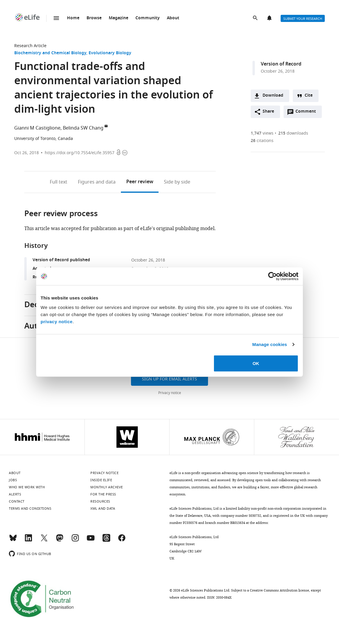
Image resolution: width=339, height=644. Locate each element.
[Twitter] (44, 541)
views (262, 133)
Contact (17, 501)
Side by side (177, 182)
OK (256, 363)
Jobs (13, 480)
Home (73, 18)
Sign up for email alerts (170, 379)
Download (273, 96)
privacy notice (57, 321)
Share (268, 112)
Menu (56, 18)
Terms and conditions (30, 508)
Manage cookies (270, 344)
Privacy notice (170, 393)
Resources (100, 501)
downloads (293, 133)
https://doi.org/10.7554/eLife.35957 (80, 153)
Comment (308, 113)
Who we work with (27, 487)
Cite (309, 96)
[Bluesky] (13, 541)
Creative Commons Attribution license (279, 590)
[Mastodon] (60, 541)
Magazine (119, 18)
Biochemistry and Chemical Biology (50, 53)
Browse (94, 18)
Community (148, 18)
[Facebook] (122, 541)
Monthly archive (107, 487)
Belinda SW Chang (83, 128)
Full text (59, 182)
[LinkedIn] (28, 541)
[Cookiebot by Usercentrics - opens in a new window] (272, 276)
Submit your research (303, 19)
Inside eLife (101, 480)
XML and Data (103, 508)
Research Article (30, 46)
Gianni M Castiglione (37, 128)
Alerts (270, 18)
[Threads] (106, 541)
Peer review (140, 182)
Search (256, 18)
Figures (97, 182)
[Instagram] (75, 541)
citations (262, 141)
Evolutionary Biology (110, 53)
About (173, 18)
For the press (103, 494)
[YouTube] (91, 541)
